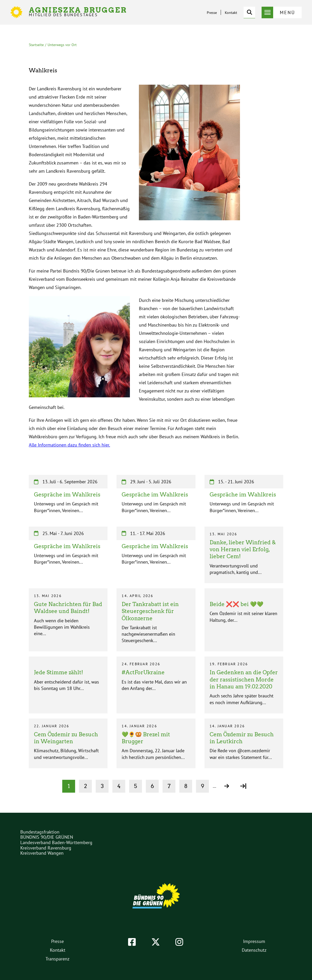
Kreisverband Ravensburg (46, 848)
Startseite (36, 45)
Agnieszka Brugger (78, 12)
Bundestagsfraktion (40, 832)
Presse (212, 13)
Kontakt (231, 13)
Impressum (254, 941)
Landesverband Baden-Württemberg (56, 842)
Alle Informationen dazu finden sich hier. (69, 445)
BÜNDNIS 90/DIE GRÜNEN (47, 837)
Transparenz (57, 959)
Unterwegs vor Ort (62, 45)
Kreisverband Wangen (42, 853)
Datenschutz (254, 950)
